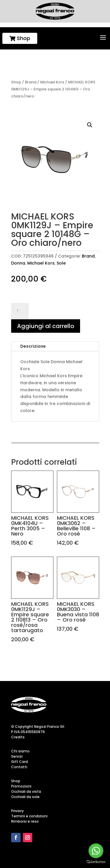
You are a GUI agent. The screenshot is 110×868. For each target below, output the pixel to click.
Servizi (17, 756)
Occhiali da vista (26, 791)
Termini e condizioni (29, 816)
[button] (90, 125)
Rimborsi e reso (25, 821)
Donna (18, 263)
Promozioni (21, 786)
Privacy (17, 811)
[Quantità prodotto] (20, 311)
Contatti (19, 767)
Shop (20, 38)
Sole (61, 263)
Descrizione (33, 346)
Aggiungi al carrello (46, 326)
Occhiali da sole (25, 797)
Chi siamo (20, 751)
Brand (31, 82)
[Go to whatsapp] (96, 851)
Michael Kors (52, 82)
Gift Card (20, 762)
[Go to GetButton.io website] (96, 862)
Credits (18, 737)
